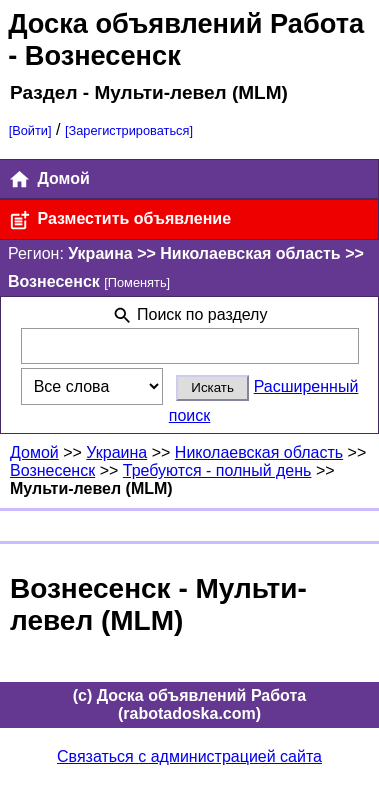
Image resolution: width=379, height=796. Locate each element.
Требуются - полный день (217, 470)
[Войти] (30, 130)
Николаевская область (259, 452)
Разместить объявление (119, 220)
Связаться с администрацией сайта (189, 756)
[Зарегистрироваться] (129, 130)
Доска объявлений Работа (186, 23)
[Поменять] (137, 282)
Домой (49, 179)
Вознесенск (52, 470)
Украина (116, 452)
